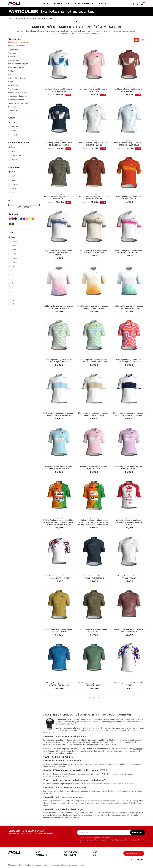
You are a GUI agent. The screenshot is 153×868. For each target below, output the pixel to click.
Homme (15, 127)
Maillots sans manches (17, 46)
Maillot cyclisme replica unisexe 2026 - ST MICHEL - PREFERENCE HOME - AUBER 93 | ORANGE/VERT (94, 523)
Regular (15, 160)
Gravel (14, 180)
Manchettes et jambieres (18, 93)
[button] (133, 4)
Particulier (41, 855)
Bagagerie (12, 107)
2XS (13, 262)
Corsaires (12, 57)
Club (38, 852)
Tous (13, 122)
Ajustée (15, 151)
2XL (13, 287)
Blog (95, 852)
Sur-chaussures (14, 89)
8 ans (14, 250)
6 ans (14, 245)
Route (14, 189)
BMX (13, 176)
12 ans (14, 258)
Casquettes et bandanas (18, 96)
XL (13, 283)
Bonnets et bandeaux (16, 100)
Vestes (11, 71)
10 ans (14, 254)
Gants (11, 82)
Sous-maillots (14, 49)
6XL (13, 304)
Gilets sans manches (16, 67)
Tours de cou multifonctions (19, 103)
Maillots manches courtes (18, 42)
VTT (13, 193)
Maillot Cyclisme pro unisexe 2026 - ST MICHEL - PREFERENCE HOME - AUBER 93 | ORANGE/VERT (59, 523)
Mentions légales (15, 865)
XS (13, 266)
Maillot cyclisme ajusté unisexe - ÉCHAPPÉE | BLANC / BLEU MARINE (59, 253)
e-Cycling (15, 184)
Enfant (14, 135)
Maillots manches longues (18, 64)
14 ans (14, 241)
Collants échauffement (17, 78)
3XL (13, 292)
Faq (94, 855)
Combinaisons (14, 60)
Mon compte (70, 855)
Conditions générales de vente (36, 865)
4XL (13, 296)
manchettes (138, 749)
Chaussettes (13, 85)
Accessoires (13, 110)
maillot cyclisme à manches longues (114, 751)
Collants (11, 75)
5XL (13, 300)
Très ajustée (16, 155)
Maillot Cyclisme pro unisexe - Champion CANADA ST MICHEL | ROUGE (129, 523)
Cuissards (12, 53)
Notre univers (71, 852)
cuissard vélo (136, 813)
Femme (15, 131)
